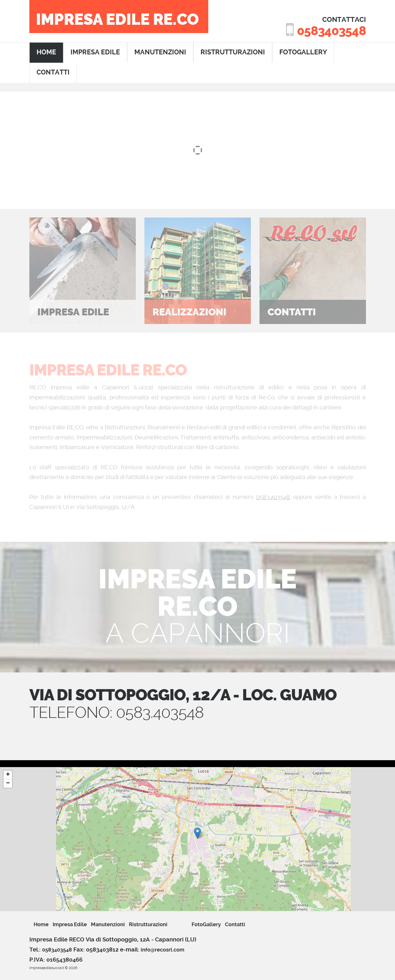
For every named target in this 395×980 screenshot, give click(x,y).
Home (41, 924)
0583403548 (331, 31)
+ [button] (8, 775)
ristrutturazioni (233, 52)
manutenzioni (160, 52)
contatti (53, 72)
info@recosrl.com (163, 950)
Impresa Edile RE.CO (117, 20)
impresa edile (95, 52)
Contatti (235, 924)
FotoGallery (303, 52)
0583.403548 (273, 497)
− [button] (8, 783)
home (46, 52)
